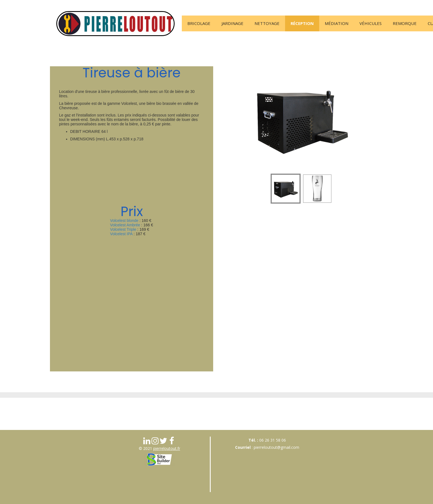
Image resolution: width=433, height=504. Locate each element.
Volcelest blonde (124, 221)
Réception (302, 23)
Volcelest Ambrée (125, 225)
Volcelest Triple (123, 229)
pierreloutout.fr (167, 448)
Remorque (405, 23)
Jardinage (232, 23)
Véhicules (371, 23)
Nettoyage (267, 23)
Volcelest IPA (121, 234)
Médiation (337, 23)
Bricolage (199, 23)
